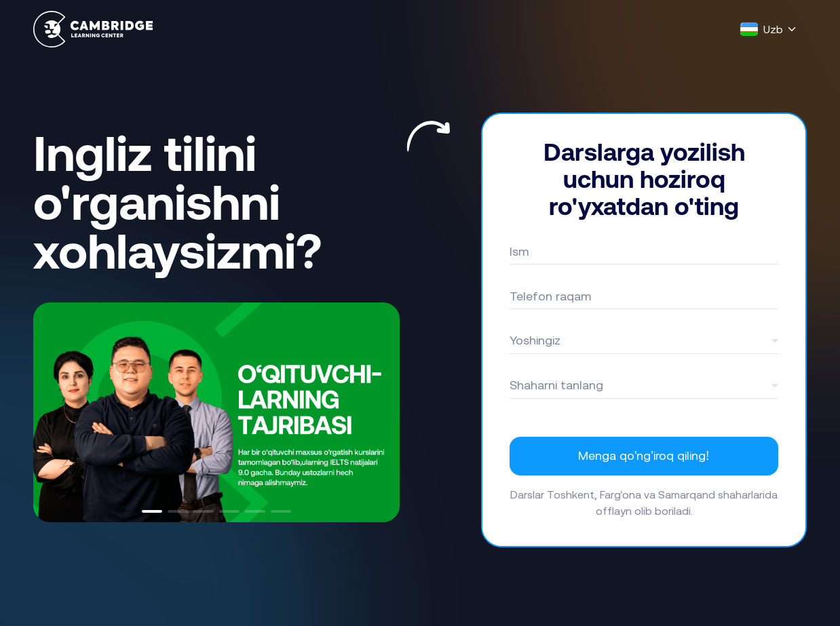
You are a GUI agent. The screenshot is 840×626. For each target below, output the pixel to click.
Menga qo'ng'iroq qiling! (644, 455)
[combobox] (644, 340)
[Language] (769, 29)
